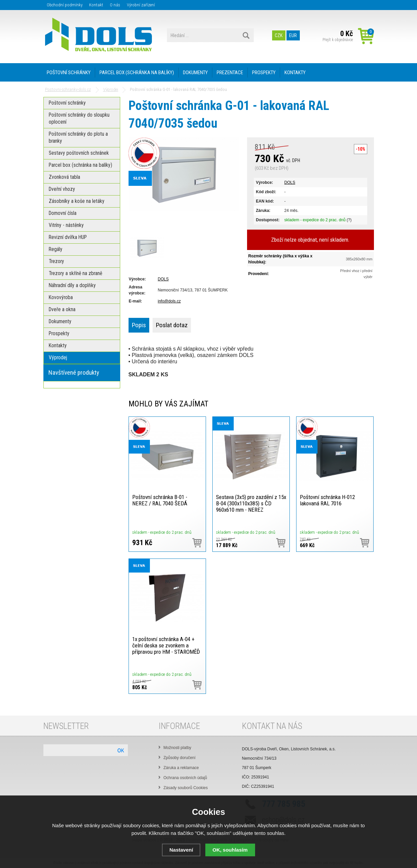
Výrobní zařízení (141, 5)
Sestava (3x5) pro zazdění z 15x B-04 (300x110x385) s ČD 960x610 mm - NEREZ (251, 503)
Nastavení (181, 850)
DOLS (290, 182)
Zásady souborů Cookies (186, 788)
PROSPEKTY (264, 73)
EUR (293, 35)
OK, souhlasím (230, 850)
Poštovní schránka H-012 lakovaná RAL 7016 (327, 500)
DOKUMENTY (195, 73)
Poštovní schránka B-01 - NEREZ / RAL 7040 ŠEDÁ (160, 500)
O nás (115, 5)
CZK (279, 35)
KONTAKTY (295, 73)
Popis (139, 325)
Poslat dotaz (172, 325)
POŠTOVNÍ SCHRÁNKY (69, 73)
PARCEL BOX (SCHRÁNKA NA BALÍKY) (137, 73)
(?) (349, 220)
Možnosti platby (177, 748)
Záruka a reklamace (181, 768)
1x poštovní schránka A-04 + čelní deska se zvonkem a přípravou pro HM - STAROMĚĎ (166, 645)
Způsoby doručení (180, 758)
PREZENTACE (230, 73)
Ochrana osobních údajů (185, 778)
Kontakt (96, 5)
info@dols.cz (169, 301)
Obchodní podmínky (65, 5)
